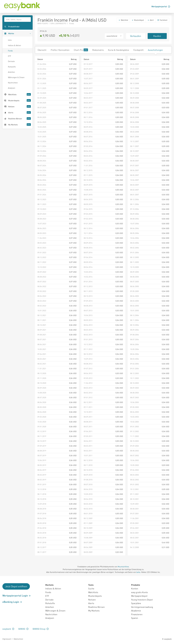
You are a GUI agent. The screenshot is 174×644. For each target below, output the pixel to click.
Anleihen (11, 72)
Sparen (135, 618)
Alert (151, 20)
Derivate (11, 61)
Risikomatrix (98, 50)
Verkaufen (136, 36)
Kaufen (157, 36)
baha (138, 572)
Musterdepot (138, 20)
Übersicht (42, 50)
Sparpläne (136, 603)
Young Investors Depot (142, 600)
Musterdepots (95, 596)
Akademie (136, 611)
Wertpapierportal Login (17, 596)
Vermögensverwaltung (142, 607)
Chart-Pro (81, 50)
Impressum (7, 639)
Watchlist (123, 20)
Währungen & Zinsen (16, 77)
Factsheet (162, 20)
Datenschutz (18, 639)
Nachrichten (13, 83)
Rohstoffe (12, 67)
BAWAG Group (41, 629)
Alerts (91, 603)
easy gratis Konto (140, 592)
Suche (91, 588)
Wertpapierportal (161, 6)
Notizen (92, 600)
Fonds (10, 51)
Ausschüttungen (155, 50)
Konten (135, 588)
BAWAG (23, 629)
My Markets (94, 611)
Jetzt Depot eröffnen (16, 586)
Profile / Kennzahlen (60, 50)
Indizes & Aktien (14, 45)
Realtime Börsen (96, 607)
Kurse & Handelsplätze (119, 50)
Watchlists (93, 592)
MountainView (123, 567)
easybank (8, 629)
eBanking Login (12, 602)
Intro (10, 40)
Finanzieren (137, 614)
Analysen (12, 88)
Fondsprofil (138, 50)
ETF (10, 56)
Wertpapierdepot (139, 596)
